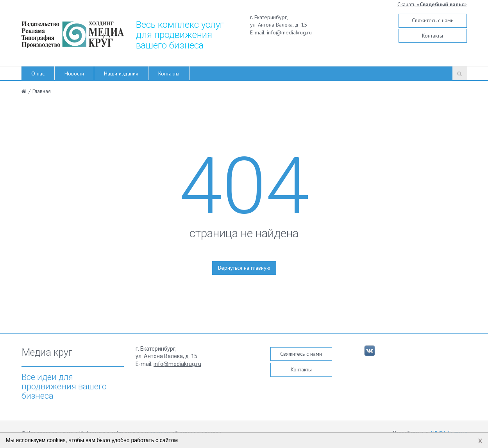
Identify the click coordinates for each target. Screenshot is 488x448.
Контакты (433, 36)
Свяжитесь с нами (433, 20)
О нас (38, 73)
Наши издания (121, 73)
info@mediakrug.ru (289, 32)
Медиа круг (47, 353)
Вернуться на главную (244, 268)
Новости (74, 73)
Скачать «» (432, 4)
